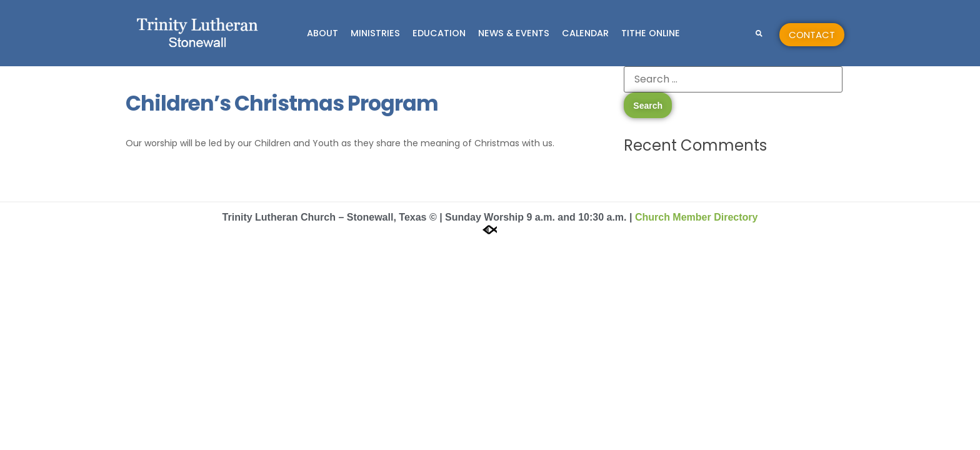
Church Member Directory (697, 217)
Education (439, 33)
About (322, 33)
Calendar (585, 33)
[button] (759, 33)
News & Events (514, 33)
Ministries (375, 33)
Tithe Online (651, 33)
